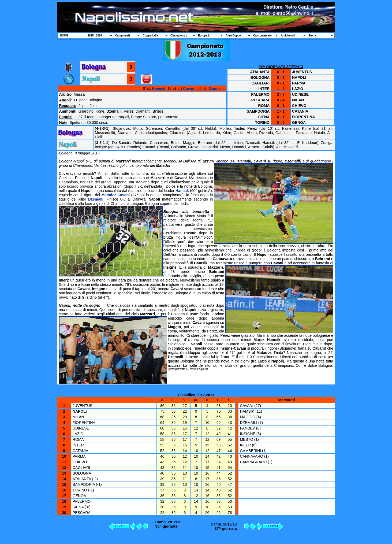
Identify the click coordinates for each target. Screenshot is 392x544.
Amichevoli (288, 36)
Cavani (189, 88)
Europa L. (204, 36)
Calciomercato (262, 36)
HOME (64, 36)
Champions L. (179, 36)
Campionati (122, 36)
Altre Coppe (233, 36)
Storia (312, 36)
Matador (109, 195)
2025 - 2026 (95, 36)
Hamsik (159, 88)
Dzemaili (216, 88)
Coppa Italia (150, 36)
